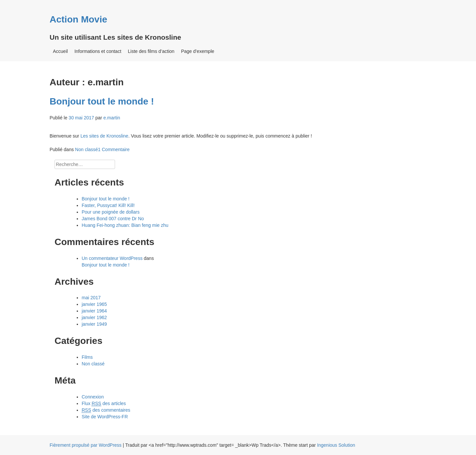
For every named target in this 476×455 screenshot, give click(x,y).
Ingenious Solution (336, 445)
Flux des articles (104, 404)
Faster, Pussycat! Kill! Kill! (108, 205)
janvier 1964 (94, 311)
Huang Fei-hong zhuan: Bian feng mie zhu (125, 225)
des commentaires (106, 410)
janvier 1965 (94, 304)
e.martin (112, 118)
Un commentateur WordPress (112, 258)
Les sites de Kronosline (104, 136)
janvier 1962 (94, 317)
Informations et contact (98, 51)
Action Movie (78, 19)
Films (87, 357)
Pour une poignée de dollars (111, 212)
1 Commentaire (114, 149)
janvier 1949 (94, 324)
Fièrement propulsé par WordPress (86, 445)
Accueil (60, 51)
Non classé (86, 149)
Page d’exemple (198, 51)
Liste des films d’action (151, 51)
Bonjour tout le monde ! (102, 101)
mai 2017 (91, 298)
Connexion (93, 397)
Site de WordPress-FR (105, 417)
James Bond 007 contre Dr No (113, 219)
